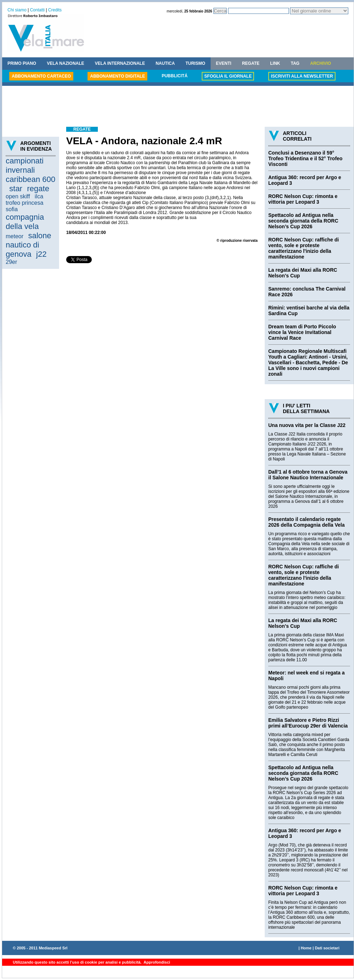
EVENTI (224, 63)
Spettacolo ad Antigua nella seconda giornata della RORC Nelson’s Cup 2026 (303, 221)
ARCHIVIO (321, 63)
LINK (275, 63)
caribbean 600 (30, 179)
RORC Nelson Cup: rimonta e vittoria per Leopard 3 (303, 199)
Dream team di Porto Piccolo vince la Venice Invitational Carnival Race (302, 332)
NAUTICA (165, 63)
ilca (39, 196)
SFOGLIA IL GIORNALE (228, 76)
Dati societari (327, 948)
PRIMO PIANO (22, 63)
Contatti (37, 10)
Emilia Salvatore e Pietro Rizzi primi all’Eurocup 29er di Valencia (308, 723)
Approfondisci (156, 962)
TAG (295, 63)
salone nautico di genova (28, 245)
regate (38, 189)
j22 (41, 254)
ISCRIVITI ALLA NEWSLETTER (302, 76)
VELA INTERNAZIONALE (120, 63)
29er (11, 262)
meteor (15, 236)
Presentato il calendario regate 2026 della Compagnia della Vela (307, 522)
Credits (55, 10)
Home (306, 948)
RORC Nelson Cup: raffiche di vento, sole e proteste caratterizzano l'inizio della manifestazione (303, 248)
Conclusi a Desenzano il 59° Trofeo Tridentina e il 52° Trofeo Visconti (305, 158)
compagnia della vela (25, 222)
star (16, 189)
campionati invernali (25, 165)
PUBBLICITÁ (175, 76)
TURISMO (195, 63)
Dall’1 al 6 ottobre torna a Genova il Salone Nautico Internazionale (308, 475)
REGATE (251, 63)
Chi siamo (17, 10)
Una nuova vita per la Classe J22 (307, 425)
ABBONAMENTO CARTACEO (41, 76)
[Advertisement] (178, 107)
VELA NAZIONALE (66, 63)
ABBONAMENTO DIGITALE (117, 76)
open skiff (18, 196)
